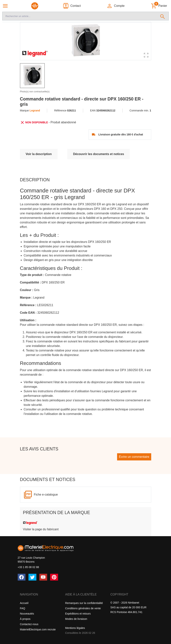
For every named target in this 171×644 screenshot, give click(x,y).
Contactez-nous (29, 624)
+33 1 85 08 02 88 (28, 567)
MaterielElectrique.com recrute (38, 629)
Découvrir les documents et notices (99, 154)
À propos (25, 619)
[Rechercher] (163, 16)
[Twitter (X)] (32, 577)
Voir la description (39, 154)
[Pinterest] (54, 577)
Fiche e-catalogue (46, 495)
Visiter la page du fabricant (41, 529)
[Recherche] (79, 16)
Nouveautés (27, 614)
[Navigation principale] (5, 6)
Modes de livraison (76, 619)
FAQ (23, 608)
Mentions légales (75, 628)
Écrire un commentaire (134, 457)
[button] (116, 6)
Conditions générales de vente (83, 608)
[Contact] (72, 6)
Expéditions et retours (78, 614)
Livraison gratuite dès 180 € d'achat (121, 134)
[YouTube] (43, 577)
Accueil (24, 603)
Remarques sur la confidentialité (84, 603)
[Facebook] (22, 577)
